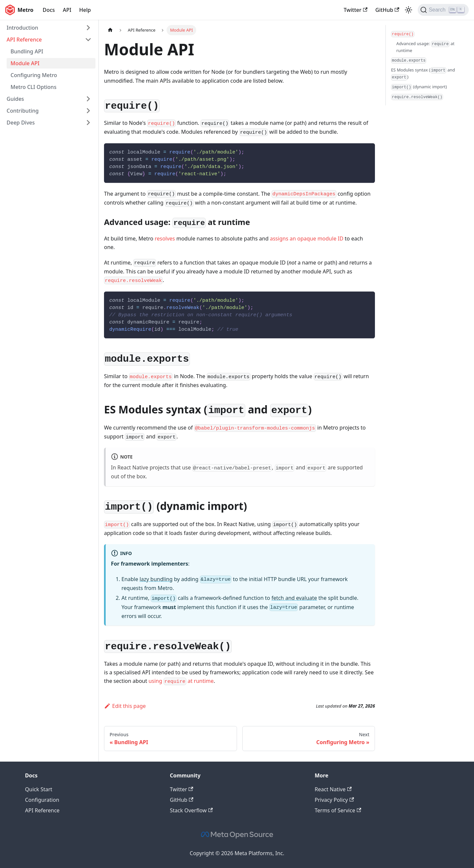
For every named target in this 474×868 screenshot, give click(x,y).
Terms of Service (338, 810)
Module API (25, 63)
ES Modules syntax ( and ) (423, 74)
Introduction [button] (22, 28)
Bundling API (27, 51)
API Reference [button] (24, 40)
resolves (165, 238)
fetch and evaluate (294, 598)
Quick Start (39, 789)
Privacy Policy (334, 800)
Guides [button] (15, 99)
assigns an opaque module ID (307, 238)
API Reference (42, 810)
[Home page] (110, 30)
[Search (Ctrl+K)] (443, 10)
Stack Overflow (191, 810)
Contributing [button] (23, 111)
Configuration (42, 800)
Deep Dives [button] (21, 123)
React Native (333, 789)
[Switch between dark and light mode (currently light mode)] (408, 10)
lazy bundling (156, 579)
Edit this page (125, 706)
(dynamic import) (419, 87)
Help (85, 10)
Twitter (355, 10)
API (67, 10)
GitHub (387, 10)
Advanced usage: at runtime (425, 47)
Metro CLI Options (33, 87)
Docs (49, 10)
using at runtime (181, 681)
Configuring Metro (34, 75)
